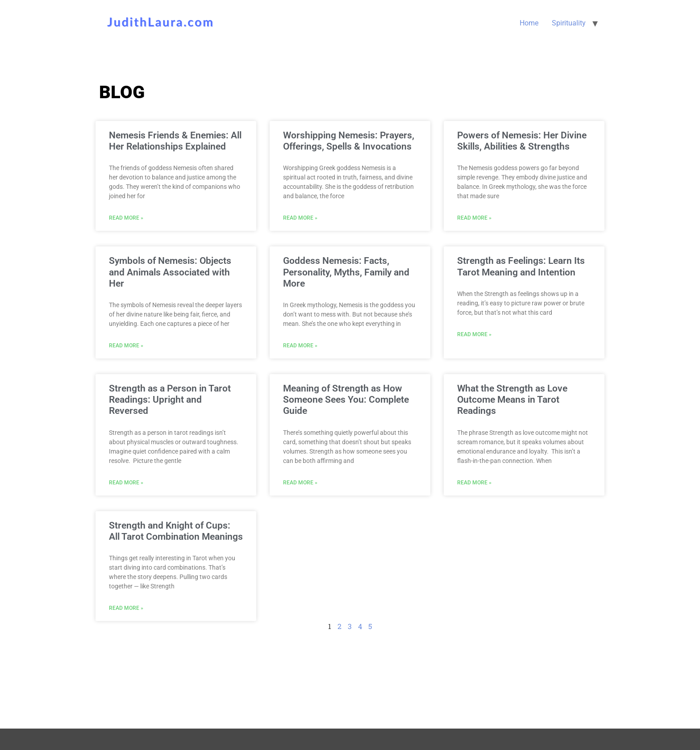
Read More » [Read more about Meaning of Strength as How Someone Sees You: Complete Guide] (300, 483)
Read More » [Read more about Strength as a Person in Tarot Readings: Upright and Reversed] (126, 483)
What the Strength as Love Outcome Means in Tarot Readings (512, 400)
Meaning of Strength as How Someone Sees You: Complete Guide (346, 400)
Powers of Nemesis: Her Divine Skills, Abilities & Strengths (522, 141)
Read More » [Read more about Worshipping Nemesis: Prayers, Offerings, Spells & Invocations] (300, 218)
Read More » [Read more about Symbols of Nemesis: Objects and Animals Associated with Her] (126, 346)
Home (529, 23)
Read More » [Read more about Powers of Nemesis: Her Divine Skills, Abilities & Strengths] (474, 218)
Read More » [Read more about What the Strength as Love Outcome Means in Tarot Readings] (474, 483)
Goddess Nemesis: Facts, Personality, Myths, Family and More (346, 272)
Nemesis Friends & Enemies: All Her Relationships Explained (175, 141)
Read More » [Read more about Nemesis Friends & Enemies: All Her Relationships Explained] (126, 218)
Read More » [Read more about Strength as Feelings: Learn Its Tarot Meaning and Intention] (474, 334)
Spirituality (569, 23)
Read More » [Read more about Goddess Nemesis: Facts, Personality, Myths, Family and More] (300, 346)
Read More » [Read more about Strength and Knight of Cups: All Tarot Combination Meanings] (126, 608)
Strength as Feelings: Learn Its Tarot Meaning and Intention (521, 266)
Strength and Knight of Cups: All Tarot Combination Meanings (176, 531)
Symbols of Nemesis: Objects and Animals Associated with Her (170, 272)
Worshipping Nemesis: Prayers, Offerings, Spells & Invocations (349, 141)
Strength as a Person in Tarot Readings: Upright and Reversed (170, 400)
